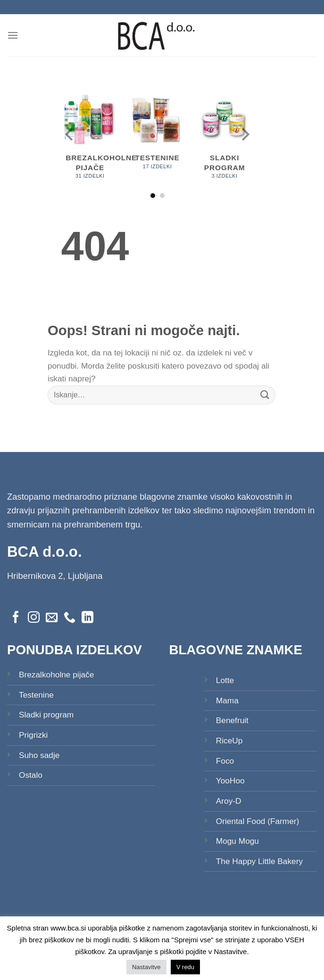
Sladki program (46, 715)
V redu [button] (185, 967)
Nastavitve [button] (146, 967)
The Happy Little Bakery (259, 861)
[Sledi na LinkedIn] (87, 618)
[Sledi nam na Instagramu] (34, 618)
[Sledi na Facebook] (16, 618)
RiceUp (229, 741)
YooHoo (230, 781)
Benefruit (232, 720)
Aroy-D (229, 801)
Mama (227, 700)
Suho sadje (39, 755)
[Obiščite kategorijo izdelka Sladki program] (225, 140)
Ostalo (31, 775)
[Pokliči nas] (70, 618)
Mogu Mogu (237, 841)
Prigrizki (33, 735)
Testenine (36, 695)
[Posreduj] (265, 395)
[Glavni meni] (13, 35)
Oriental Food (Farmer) (258, 821)
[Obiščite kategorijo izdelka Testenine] (157, 135)
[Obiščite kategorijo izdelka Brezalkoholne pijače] (90, 140)
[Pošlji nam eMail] (52, 618)
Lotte (225, 680)
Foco (225, 761)
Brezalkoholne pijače (56, 675)
